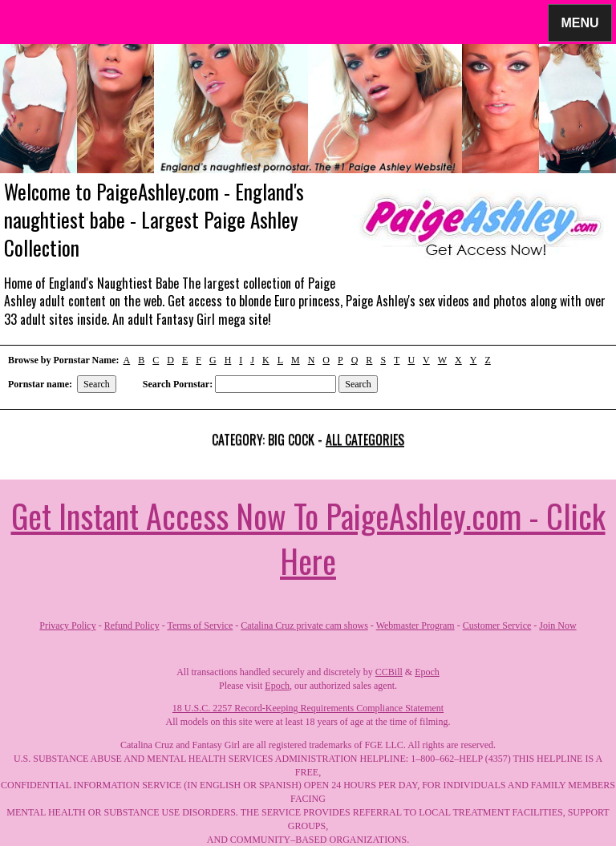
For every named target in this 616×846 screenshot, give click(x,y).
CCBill (389, 672)
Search (97, 384)
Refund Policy (132, 625)
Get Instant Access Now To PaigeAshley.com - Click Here (308, 538)
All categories (365, 439)
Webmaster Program (415, 625)
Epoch (427, 672)
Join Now (557, 625)
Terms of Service (200, 625)
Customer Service (497, 625)
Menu (580, 22)
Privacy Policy (67, 625)
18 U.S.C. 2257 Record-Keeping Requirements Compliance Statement (308, 708)
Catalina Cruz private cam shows (304, 625)
